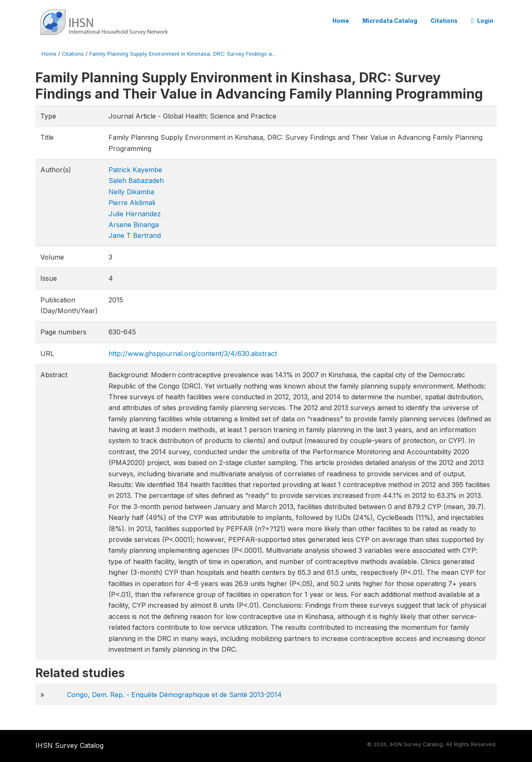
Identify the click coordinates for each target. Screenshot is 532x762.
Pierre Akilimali (132, 203)
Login (482, 21)
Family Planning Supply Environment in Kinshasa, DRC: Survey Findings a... (182, 54)
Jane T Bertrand (135, 235)
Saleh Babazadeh (136, 181)
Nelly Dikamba (131, 192)
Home (341, 21)
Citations (444, 21)
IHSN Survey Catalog (69, 745)
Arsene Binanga (134, 225)
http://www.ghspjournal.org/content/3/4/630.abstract (193, 354)
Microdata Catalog (390, 21)
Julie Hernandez (135, 214)
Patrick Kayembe (135, 170)
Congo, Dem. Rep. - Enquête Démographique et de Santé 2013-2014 (174, 695)
